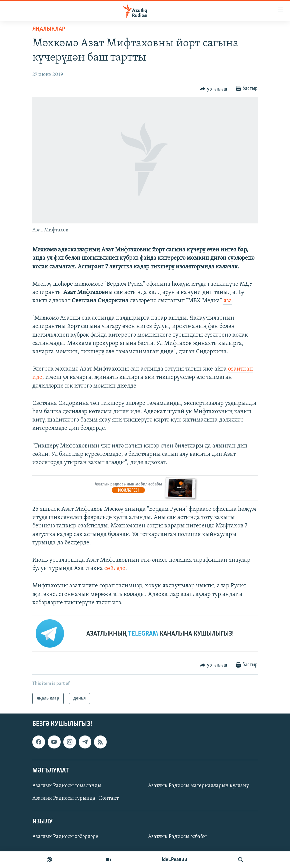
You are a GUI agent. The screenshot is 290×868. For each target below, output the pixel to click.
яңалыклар (49, 29)
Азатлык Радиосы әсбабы (177, 837)
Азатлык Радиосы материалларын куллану (198, 786)
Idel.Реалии (174, 860)
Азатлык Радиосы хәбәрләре (65, 837)
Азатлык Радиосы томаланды (67, 786)
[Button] (213, 89)
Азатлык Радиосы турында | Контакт (75, 798)
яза (228, 301)
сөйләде (115, 569)
